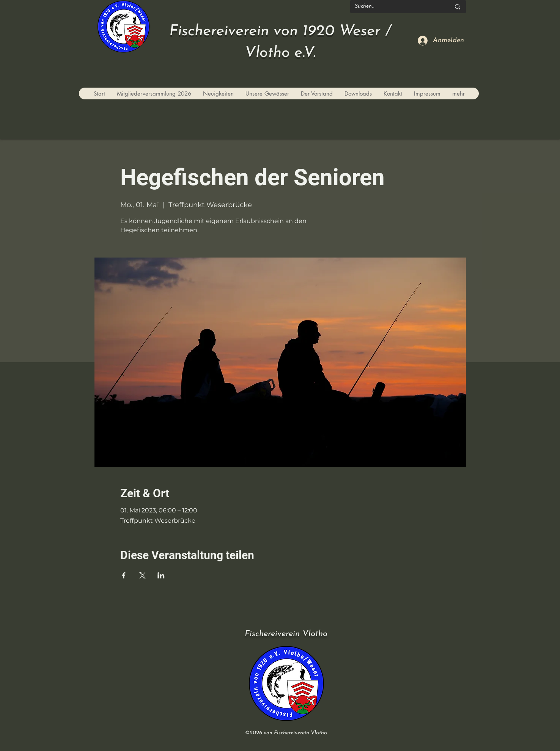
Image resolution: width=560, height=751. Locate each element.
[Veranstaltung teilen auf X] (142, 575)
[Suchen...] (397, 7)
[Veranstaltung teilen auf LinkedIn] (161, 575)
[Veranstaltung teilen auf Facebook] (124, 575)
